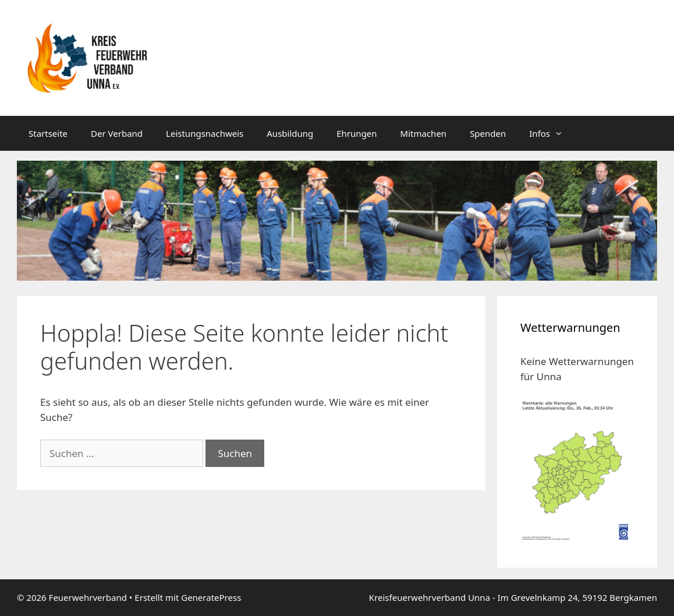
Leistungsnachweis (205, 133)
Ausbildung (290, 133)
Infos (552, 133)
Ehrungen (356, 133)
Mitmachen (424, 133)
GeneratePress (211, 597)
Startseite (48, 133)
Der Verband (117, 133)
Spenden (488, 133)
